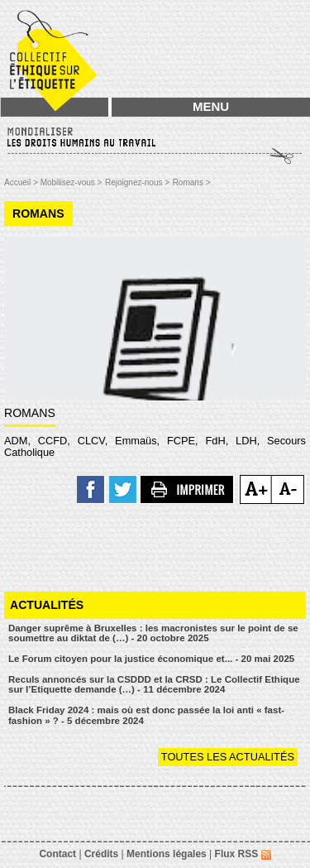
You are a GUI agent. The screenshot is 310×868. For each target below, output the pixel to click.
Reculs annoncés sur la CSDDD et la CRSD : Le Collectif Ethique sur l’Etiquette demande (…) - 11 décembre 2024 (154, 685)
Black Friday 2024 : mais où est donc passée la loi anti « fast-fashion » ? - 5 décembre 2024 (146, 715)
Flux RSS (243, 854)
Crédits (101, 854)
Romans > (192, 182)
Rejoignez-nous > (137, 182)
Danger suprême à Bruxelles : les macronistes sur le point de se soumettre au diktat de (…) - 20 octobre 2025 (153, 633)
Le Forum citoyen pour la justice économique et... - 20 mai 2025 (151, 659)
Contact (57, 854)
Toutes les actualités (228, 757)
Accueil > (22, 182)
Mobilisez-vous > (72, 182)
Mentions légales (167, 854)
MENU (211, 106)
